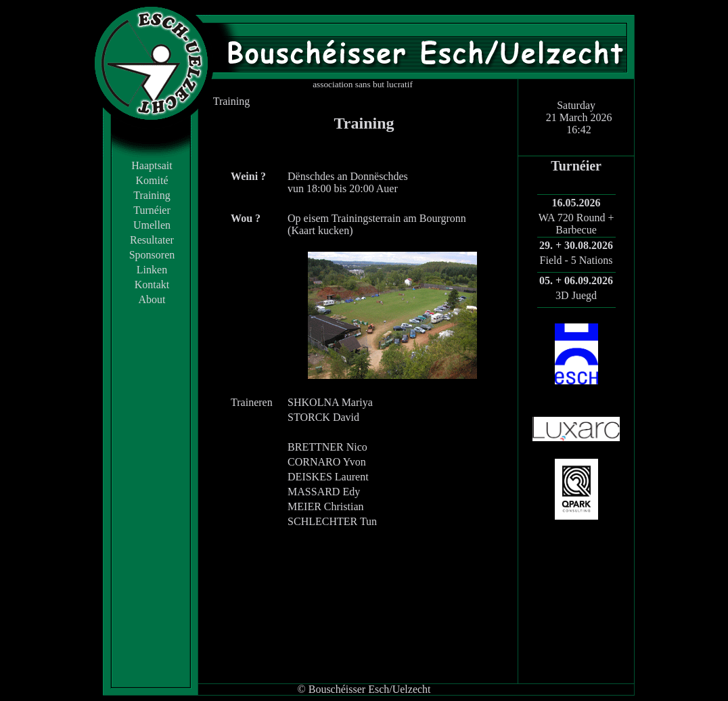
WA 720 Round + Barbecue (576, 224)
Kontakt (152, 285)
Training (152, 195)
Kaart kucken (320, 230)
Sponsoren (152, 255)
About (152, 299)
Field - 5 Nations (576, 260)
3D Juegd (576, 295)
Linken (152, 270)
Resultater (152, 240)
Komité (152, 180)
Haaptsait (152, 165)
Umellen (152, 225)
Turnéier (152, 210)
